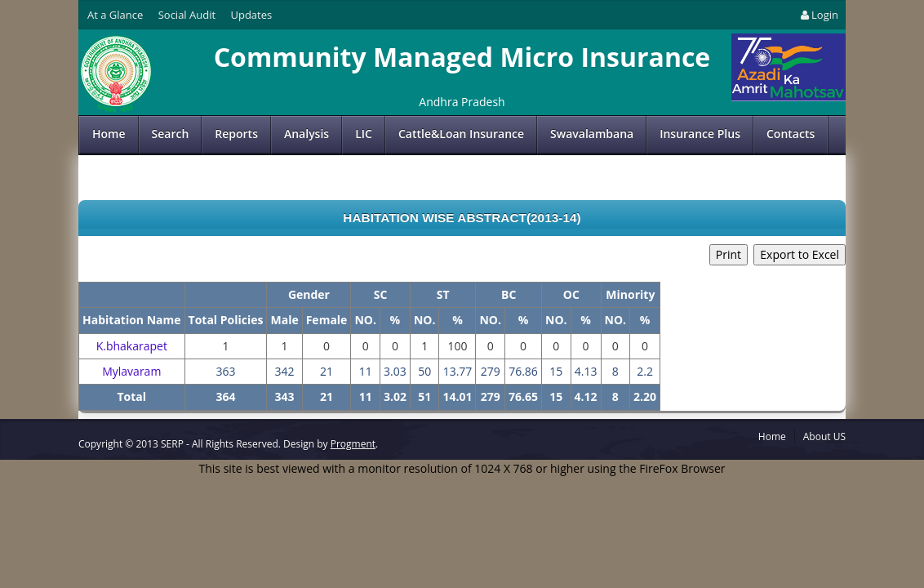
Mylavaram (131, 371)
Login (818, 15)
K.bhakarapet (132, 346)
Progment (353, 444)
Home (109, 134)
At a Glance (115, 15)
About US (824, 437)
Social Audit (187, 15)
